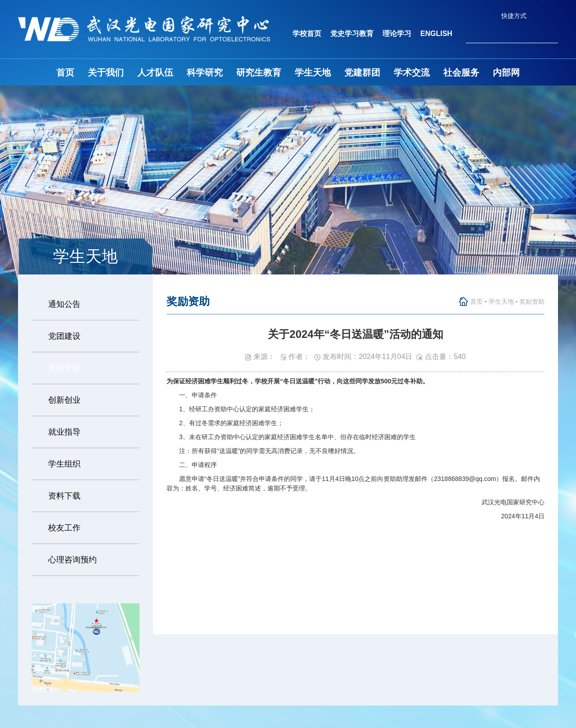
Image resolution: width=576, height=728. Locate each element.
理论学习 (397, 34)
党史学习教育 (352, 34)
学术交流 (412, 72)
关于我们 (106, 72)
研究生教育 (259, 72)
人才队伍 (155, 72)
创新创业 (64, 400)
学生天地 (313, 72)
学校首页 (307, 34)
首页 (65, 72)
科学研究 (205, 72)
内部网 (506, 72)
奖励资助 (64, 368)
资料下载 (64, 496)
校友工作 (64, 528)
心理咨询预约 (72, 560)
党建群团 (362, 72)
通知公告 (64, 304)
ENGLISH (436, 34)
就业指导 (64, 432)
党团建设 (64, 336)
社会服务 (461, 72)
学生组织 (64, 464)
